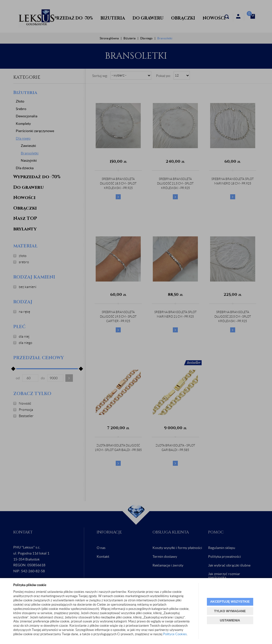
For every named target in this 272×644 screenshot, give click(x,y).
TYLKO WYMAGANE (230, 611)
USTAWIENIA (230, 620)
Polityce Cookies (175, 634)
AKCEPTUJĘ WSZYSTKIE (230, 602)
